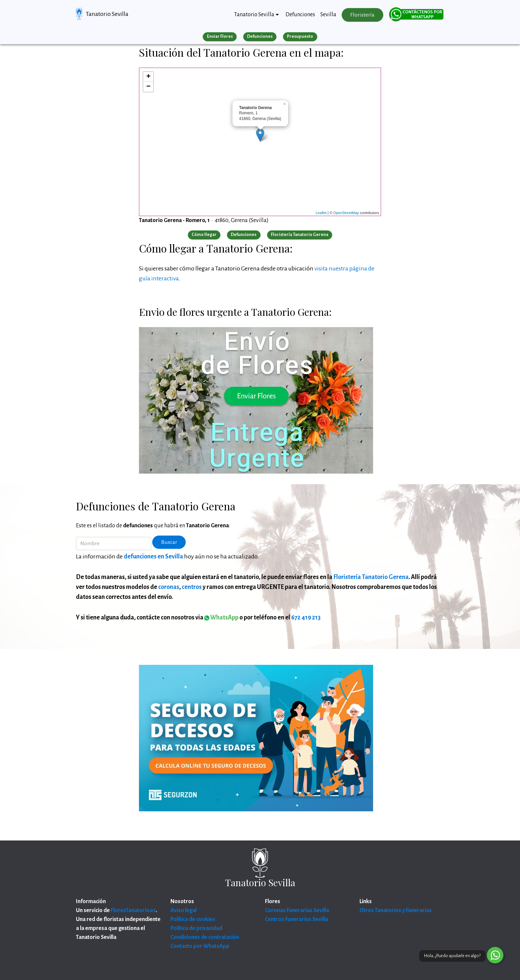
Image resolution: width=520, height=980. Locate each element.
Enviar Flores (220, 36)
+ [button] (148, 77)
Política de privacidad (196, 928)
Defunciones (300, 15)
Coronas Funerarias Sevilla (297, 910)
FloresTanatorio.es (133, 910)
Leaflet (321, 213)
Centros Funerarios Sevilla (296, 919)
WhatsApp (221, 617)
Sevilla (328, 15)
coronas (169, 587)
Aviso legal (184, 910)
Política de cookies (193, 919)
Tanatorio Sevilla (107, 14)
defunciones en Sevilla (153, 556)
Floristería (362, 15)
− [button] (148, 87)
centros (192, 587)
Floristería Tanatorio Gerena (371, 577)
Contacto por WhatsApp (200, 946)
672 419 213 (306, 617)
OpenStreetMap (346, 213)
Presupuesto (300, 36)
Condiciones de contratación (205, 937)
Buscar (169, 542)
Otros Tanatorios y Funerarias (396, 910)
